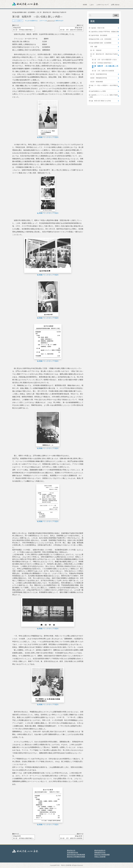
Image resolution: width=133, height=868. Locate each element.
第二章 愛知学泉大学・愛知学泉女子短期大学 (52, 12)
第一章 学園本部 (96, 50)
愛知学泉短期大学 (100, 850)
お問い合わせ (115, 5)
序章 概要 (94, 47)
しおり (92, 5)
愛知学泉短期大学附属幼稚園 (76, 855)
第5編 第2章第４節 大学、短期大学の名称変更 (71, 29)
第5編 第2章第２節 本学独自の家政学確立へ (24, 29)
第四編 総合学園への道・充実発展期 (100, 39)
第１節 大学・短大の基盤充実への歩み (104, 60)
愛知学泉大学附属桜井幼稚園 (76, 857)
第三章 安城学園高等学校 (99, 74)
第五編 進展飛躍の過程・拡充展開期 (24, 12)
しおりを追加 (18, 21)
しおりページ (51, 21)
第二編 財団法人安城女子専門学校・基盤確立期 (103, 32)
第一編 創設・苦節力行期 (97, 28)
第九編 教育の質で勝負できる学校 (100, 101)
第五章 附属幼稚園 (97, 82)
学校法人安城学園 (100, 857)
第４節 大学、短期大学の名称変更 (103, 71)
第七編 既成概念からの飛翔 (97, 91)
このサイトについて (102, 5)
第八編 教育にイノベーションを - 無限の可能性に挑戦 (103, 96)
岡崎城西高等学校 (100, 853)
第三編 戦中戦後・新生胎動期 (98, 35)
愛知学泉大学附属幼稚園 (102, 855)
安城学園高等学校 (73, 853)
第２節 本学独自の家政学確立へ (102, 63)
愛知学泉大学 (71, 850)
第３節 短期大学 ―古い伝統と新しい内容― (105, 67)
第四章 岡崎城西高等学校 (99, 78)
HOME (85, 5)
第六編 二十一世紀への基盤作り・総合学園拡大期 (103, 86)
